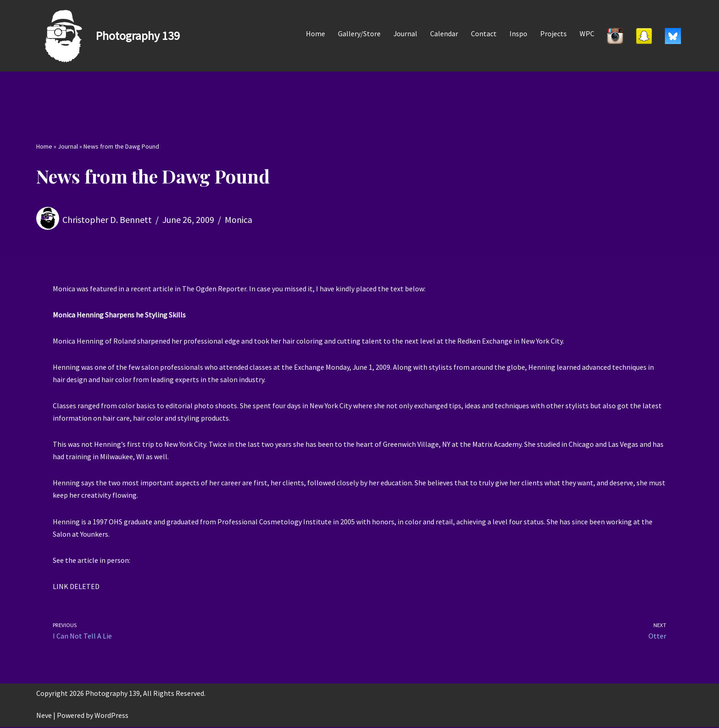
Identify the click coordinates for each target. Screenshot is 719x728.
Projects (553, 33)
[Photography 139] (108, 36)
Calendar (444, 33)
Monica (238, 220)
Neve (44, 716)
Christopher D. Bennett (107, 220)
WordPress (111, 716)
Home (315, 33)
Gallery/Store (359, 33)
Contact (484, 33)
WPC (587, 33)
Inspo (518, 33)
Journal (405, 33)
